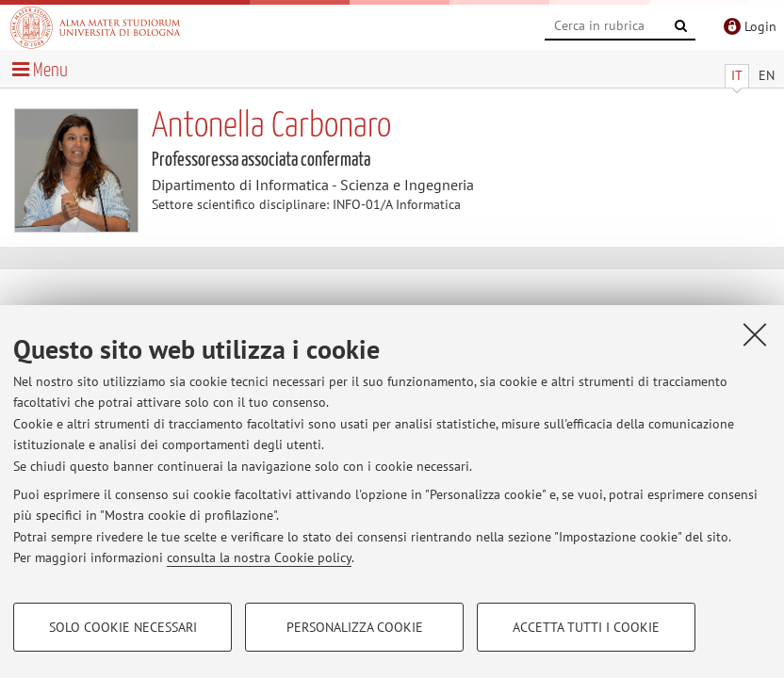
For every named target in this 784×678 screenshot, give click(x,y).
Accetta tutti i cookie (586, 627)
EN (767, 75)
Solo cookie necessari (123, 627)
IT (737, 75)
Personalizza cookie (355, 627)
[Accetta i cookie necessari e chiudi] (755, 334)
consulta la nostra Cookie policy (259, 557)
